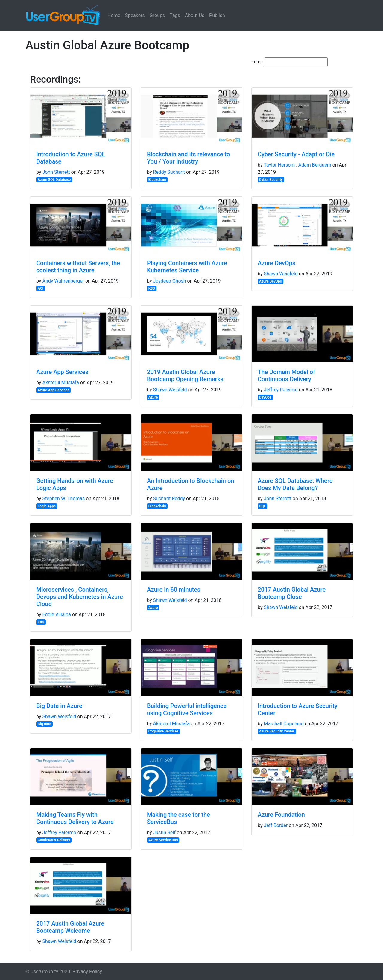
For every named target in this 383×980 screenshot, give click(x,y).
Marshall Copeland (284, 724)
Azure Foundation (281, 815)
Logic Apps (47, 506)
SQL (262, 506)
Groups (157, 15)
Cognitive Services (164, 731)
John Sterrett (56, 172)
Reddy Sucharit (169, 172)
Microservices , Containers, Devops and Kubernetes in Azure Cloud (80, 597)
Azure (153, 397)
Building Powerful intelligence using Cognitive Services (187, 709)
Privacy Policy (87, 971)
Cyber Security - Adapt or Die (296, 154)
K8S (152, 288)
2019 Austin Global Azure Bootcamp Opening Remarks (185, 375)
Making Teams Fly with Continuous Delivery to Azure (75, 818)
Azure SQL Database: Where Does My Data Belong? (295, 484)
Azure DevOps (276, 263)
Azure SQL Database (54, 180)
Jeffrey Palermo (281, 390)
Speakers (135, 15)
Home (114, 15)
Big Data (44, 724)
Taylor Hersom (279, 165)
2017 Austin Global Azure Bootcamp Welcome (70, 927)
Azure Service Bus (163, 840)
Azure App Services (62, 372)
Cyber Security (271, 180)
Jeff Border (276, 825)
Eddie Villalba (56, 615)
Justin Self (164, 832)
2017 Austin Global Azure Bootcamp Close (292, 593)
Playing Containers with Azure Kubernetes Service (187, 267)
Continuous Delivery (54, 840)
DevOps (265, 397)
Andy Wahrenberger (63, 281)
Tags (175, 15)
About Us (195, 15)
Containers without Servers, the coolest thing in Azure (78, 267)
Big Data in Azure (59, 706)
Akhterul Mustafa (60, 383)
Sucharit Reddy (169, 499)
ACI (41, 288)
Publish (217, 15)
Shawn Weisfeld (281, 274)
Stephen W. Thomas (63, 499)
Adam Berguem (315, 165)
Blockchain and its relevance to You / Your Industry (188, 158)
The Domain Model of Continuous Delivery (286, 375)
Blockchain (157, 180)
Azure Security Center (277, 731)
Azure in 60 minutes (174, 590)
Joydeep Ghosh (169, 281)
